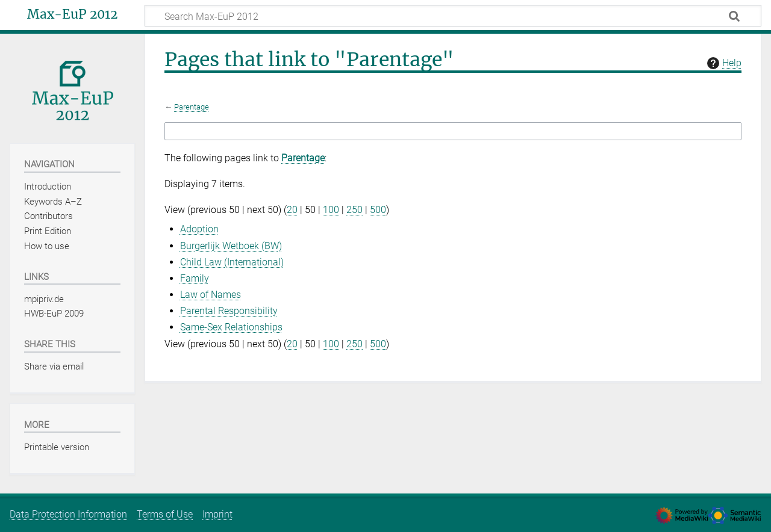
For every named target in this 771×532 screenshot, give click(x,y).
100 (331, 210)
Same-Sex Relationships (231, 327)
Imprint (217, 514)
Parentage (192, 107)
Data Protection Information (68, 514)
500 (378, 210)
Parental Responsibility (229, 311)
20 (292, 210)
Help (723, 63)
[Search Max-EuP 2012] (453, 16)
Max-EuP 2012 (72, 14)
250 (354, 210)
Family (195, 278)
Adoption (199, 229)
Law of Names (211, 295)
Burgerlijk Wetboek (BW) (231, 246)
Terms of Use (165, 514)
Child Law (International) (232, 262)
